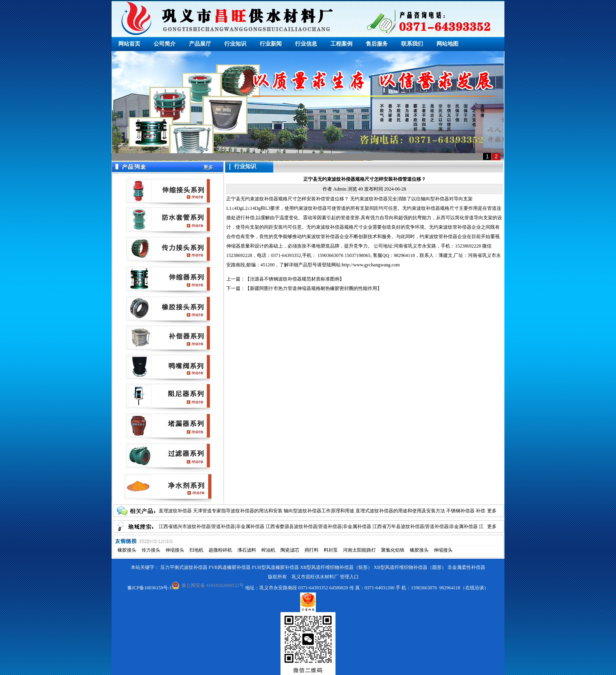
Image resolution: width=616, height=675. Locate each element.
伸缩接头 (175, 550)
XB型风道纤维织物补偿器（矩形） (336, 567)
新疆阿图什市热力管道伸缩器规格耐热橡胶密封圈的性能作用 (313, 288)
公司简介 (165, 44)
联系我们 (412, 44)
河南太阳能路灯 (359, 550)
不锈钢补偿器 (460, 511)
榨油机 (268, 550)
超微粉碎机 (220, 550)
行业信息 (306, 44)
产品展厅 (200, 44)
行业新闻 (271, 44)
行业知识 (235, 44)
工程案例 (341, 44)
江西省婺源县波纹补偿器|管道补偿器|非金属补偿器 (318, 526)
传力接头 (151, 550)
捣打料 (312, 550)
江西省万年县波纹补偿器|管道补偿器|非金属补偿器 (425, 526)
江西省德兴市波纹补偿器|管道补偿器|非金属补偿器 (212, 526)
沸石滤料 (247, 550)
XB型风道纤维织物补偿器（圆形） (410, 567)
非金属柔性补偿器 (466, 567)
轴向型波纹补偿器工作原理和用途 (319, 511)
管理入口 (349, 577)
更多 (492, 511)
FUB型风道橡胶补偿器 (275, 567)
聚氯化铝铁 (393, 550)
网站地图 (447, 44)
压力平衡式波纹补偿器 (184, 567)
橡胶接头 (127, 550)
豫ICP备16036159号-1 (149, 588)
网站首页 (129, 44)
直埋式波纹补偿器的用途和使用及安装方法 (400, 511)
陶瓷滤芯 (290, 550)
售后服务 (377, 44)
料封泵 (331, 550)
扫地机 (196, 550)
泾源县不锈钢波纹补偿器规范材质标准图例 (295, 279)
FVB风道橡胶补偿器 (230, 567)
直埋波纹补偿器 (175, 511)
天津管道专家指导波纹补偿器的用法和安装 (238, 511)
